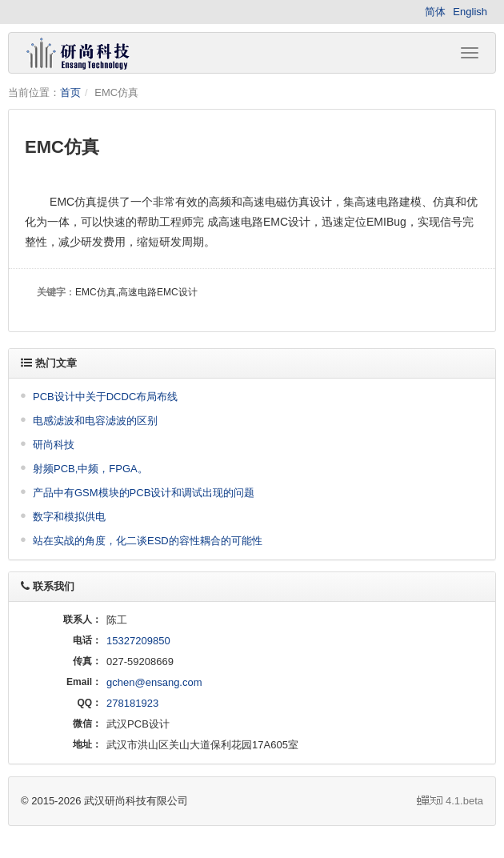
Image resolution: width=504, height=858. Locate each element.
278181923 (132, 703)
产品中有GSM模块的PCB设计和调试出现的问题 (144, 493)
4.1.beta (450, 801)
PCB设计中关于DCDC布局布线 (105, 397)
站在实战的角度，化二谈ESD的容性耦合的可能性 (148, 541)
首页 (70, 92)
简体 (435, 12)
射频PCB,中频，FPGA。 (90, 469)
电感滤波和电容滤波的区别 (95, 421)
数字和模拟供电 (69, 517)
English (470, 12)
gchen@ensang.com (154, 682)
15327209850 (138, 641)
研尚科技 (54, 445)
